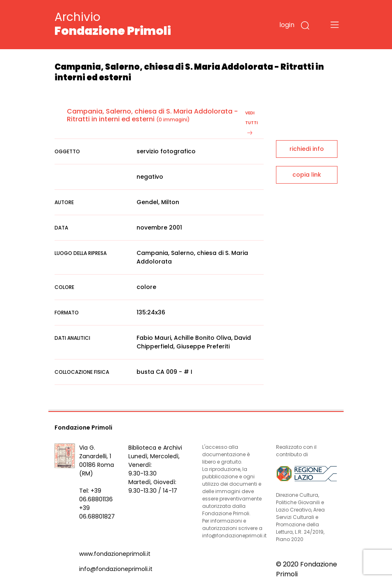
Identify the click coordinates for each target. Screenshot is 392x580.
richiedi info (307, 149)
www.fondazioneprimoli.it (115, 554)
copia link (307, 175)
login (287, 25)
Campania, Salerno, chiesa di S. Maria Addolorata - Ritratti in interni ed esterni (152, 115)
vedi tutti (252, 122)
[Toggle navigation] (335, 25)
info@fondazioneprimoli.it (116, 569)
